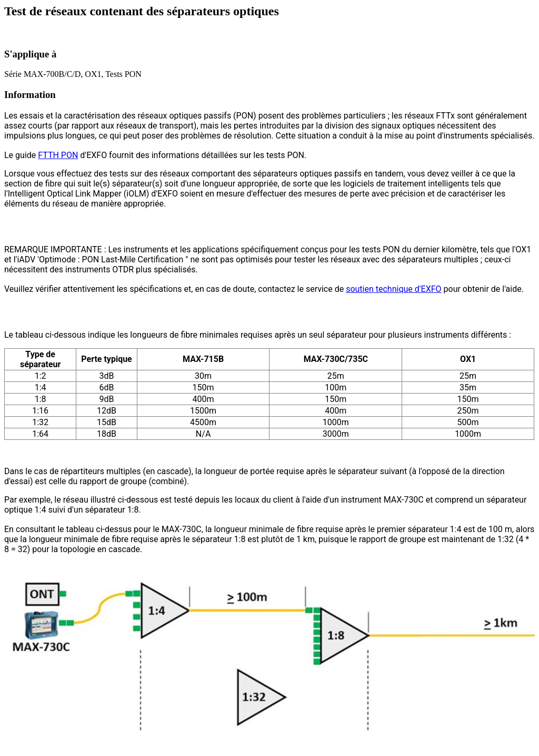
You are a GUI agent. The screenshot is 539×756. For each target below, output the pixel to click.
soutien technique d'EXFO (393, 289)
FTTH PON (58, 155)
